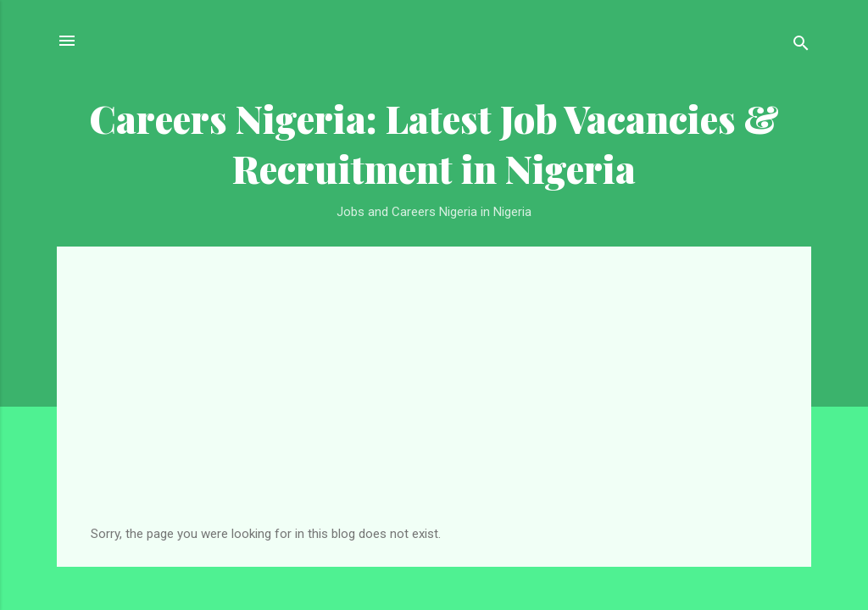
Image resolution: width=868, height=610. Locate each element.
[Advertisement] (434, 399)
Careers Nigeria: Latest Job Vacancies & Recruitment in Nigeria (434, 143)
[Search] (801, 46)
